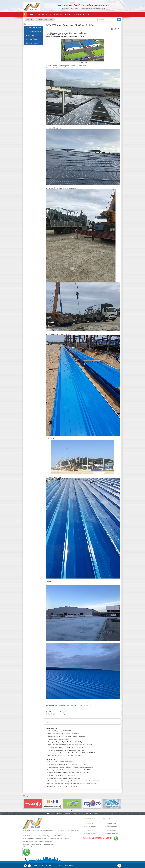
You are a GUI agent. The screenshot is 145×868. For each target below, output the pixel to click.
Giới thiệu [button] (31, 15)
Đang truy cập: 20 (38, 859)
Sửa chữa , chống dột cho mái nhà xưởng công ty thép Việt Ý (65, 773)
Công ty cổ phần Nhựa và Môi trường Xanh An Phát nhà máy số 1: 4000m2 (69, 784)
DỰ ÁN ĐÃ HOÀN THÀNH (33, 28)
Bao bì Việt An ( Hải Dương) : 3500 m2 (58, 787)
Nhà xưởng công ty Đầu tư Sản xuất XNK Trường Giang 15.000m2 (66, 767)
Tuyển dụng (88, 814)
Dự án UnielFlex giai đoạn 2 (56, 731)
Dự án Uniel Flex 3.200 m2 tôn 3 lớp (58, 762)
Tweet (47, 723)
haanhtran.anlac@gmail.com (33, 844)
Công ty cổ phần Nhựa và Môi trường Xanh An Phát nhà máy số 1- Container (69, 781)
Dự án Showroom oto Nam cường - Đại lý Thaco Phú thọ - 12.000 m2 (68, 753)
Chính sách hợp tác (113, 830)
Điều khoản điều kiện (114, 833)
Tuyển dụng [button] (77, 15)
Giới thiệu (60, 814)
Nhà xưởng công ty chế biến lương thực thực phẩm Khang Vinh (66, 770)
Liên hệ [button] (86, 15)
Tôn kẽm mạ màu (92, 833)
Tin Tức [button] (68, 15)
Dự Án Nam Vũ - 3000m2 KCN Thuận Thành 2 (61, 756)
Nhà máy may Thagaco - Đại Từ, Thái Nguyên (61, 742)
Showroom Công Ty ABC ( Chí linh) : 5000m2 (60, 778)
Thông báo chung (113, 823)
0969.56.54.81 (47, 841)
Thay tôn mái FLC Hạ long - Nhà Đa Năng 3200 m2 (62, 750)
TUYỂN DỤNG (30, 35)
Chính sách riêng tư (113, 827)
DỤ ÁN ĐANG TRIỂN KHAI (33, 32)
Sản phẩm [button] (40, 15)
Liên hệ (96, 814)
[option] (33, 805)
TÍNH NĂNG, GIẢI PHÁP (33, 43)
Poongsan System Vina (54, 739)
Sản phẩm (68, 814)
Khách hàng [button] (58, 15)
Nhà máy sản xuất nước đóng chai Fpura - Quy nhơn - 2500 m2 (66, 745)
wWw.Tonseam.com (32, 847)
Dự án (75, 814)
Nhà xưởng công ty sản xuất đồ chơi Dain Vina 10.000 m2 (64, 764)
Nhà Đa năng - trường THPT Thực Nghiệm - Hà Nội (63, 736)
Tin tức (81, 814)
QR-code (28, 859)
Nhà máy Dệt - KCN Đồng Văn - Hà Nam (59, 734)
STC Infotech (70, 866)
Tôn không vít (91, 823)
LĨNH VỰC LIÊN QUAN (32, 39)
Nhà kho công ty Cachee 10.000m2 (57, 775)
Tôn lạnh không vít (92, 827)
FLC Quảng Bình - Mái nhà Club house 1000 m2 (62, 747)
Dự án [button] (49, 15)
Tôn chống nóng (92, 830)
